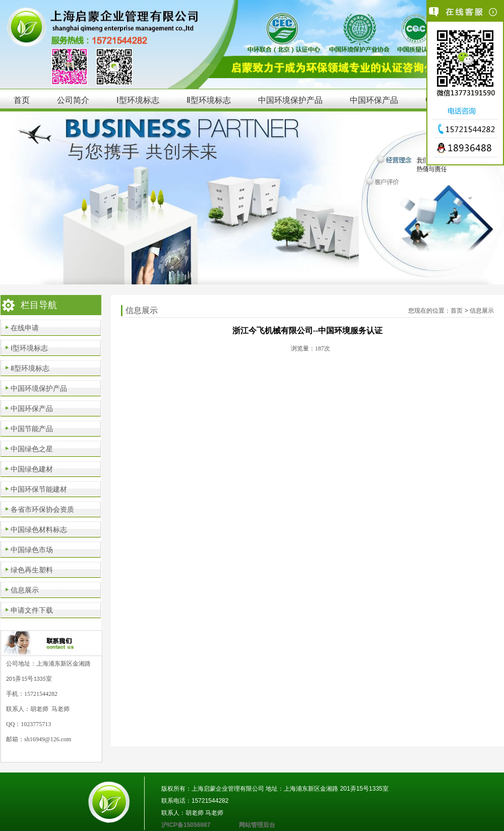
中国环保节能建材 (39, 489)
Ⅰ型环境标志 (138, 100)
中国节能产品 (32, 429)
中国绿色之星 (32, 449)
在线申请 (25, 328)
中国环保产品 (374, 100)
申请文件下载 (32, 610)
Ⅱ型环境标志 (209, 100)
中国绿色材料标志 (39, 529)
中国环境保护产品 (290, 100)
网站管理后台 (257, 825)
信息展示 (25, 590)
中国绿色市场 (32, 550)
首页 (22, 100)
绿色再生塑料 (32, 570)
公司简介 (73, 100)
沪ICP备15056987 (200, 825)
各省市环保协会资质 (42, 509)
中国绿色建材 (32, 469)
